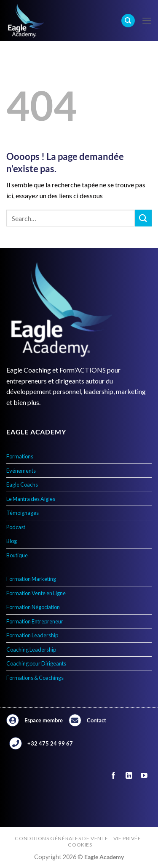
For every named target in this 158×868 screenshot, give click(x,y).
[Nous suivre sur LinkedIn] (129, 776)
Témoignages (23, 513)
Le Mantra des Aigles (31, 499)
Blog (12, 541)
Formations (20, 456)
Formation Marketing (31, 579)
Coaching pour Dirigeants (36, 663)
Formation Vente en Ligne (36, 593)
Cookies (80, 845)
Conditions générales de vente (61, 838)
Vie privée (127, 838)
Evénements (21, 471)
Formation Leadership (32, 635)
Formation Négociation (33, 607)
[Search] (128, 21)
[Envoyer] (143, 218)
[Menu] (147, 20)
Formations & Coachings (35, 678)
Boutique (17, 555)
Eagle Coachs (22, 485)
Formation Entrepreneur (35, 621)
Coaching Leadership (31, 650)
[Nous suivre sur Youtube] (144, 776)
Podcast (16, 527)
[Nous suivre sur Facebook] (114, 776)
